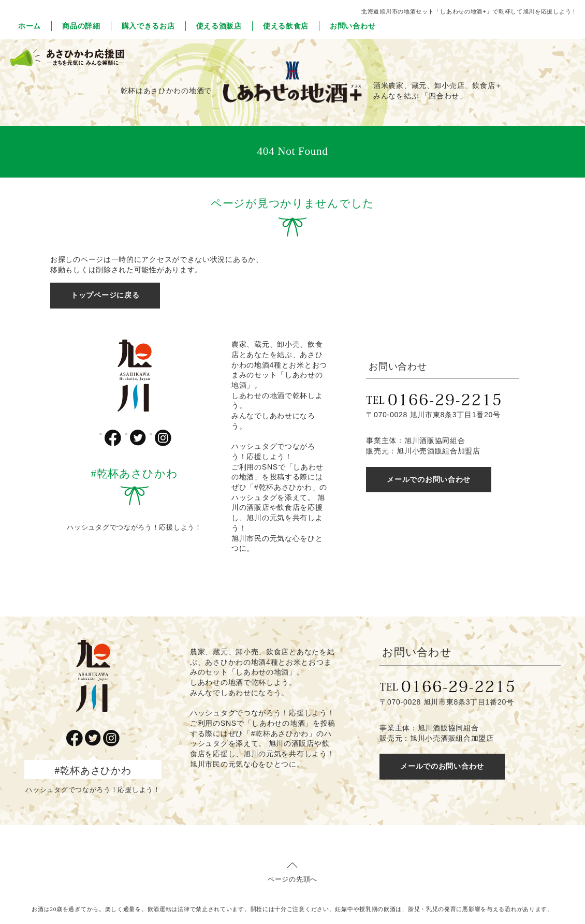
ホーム (30, 26)
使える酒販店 (219, 26)
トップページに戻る (105, 295)
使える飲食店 (286, 26)
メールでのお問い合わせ (429, 479)
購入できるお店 (148, 26)
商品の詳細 (81, 26)
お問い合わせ (353, 26)
